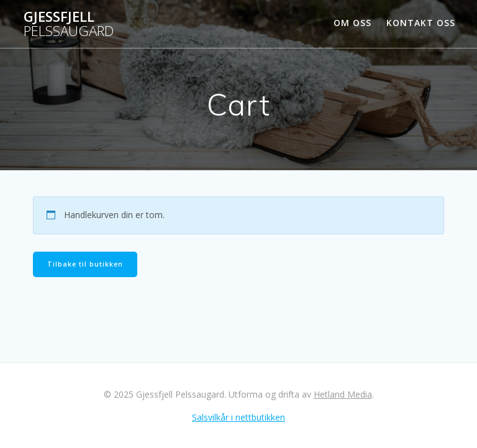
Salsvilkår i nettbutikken (238, 417)
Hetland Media (343, 394)
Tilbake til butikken (85, 264)
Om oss (352, 23)
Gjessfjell (69, 24)
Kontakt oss (421, 23)
